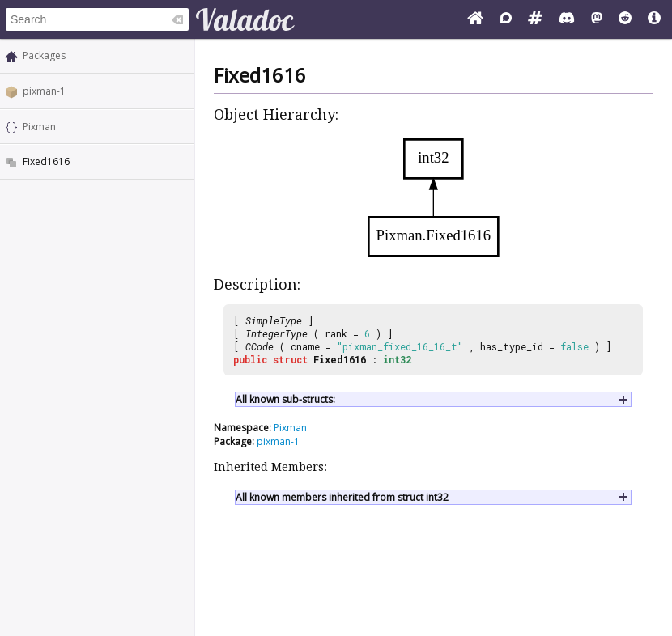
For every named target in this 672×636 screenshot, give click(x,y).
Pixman (39, 127)
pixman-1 (44, 91)
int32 (397, 359)
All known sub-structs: (285, 399)
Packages (44, 55)
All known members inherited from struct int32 (342, 497)
